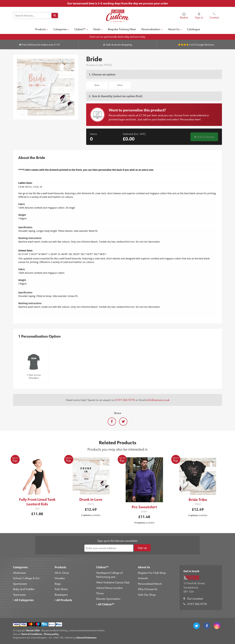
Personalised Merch (150, 584)
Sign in (199, 16)
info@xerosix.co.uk (158, 400)
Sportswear (20, 584)
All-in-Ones (62, 573)
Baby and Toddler (24, 589)
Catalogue (193, 29)
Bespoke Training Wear (122, 29)
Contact (214, 16)
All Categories (23, 600)
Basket (184, 16)
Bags (58, 584)
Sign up (142, 548)
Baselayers (61, 595)
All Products (63, 600)
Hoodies (60, 578)
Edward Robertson (86, 638)
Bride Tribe (198, 500)
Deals (98, 29)
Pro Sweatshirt (144, 507)
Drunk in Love (91, 499)
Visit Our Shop (147, 595)
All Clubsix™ (105, 604)
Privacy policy (51, 634)
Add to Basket (204, 137)
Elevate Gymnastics (108, 599)
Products (42, 29)
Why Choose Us (148, 589)
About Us (175, 29)
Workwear (19, 573)
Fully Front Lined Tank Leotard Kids (37, 502)
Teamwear (20, 595)
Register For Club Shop (152, 573)
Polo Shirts (61, 589)
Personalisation (152, 29)
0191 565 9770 (125, 400)
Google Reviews (205, 45)
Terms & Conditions (32, 634)
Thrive (100, 593)
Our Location (195, 598)
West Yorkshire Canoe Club (113, 582)
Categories (61, 29)
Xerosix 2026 (33, 630)
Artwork (143, 578)
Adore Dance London (110, 588)
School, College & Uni (26, 578)
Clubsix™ (81, 29)
